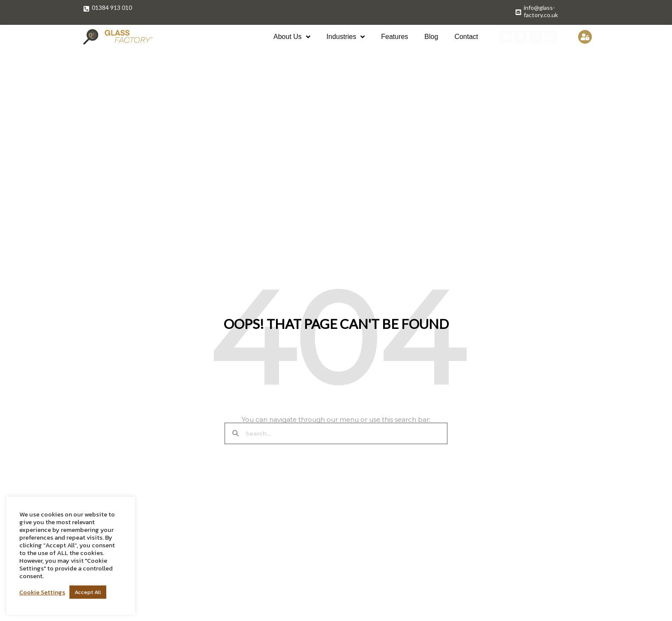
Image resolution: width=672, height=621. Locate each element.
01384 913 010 (112, 7)
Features (394, 37)
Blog (431, 37)
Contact (466, 37)
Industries (346, 37)
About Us (292, 37)
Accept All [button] (88, 592)
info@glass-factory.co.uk (541, 11)
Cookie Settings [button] (42, 592)
